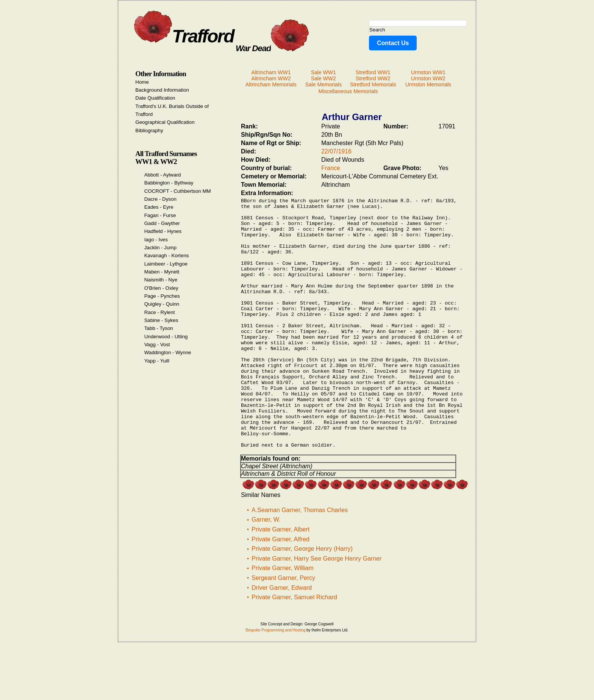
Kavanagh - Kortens (167, 255)
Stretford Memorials (373, 84)
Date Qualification (155, 98)
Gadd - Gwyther (162, 223)
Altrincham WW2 (271, 78)
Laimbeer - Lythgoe (166, 264)
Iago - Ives (156, 240)
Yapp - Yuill (157, 361)
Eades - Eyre (159, 207)
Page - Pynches (162, 296)
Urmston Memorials (428, 84)
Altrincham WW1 (271, 72)
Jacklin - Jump (160, 248)
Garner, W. (266, 571)
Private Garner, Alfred (281, 590)
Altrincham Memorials (271, 84)
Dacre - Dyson (160, 199)
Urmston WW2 (428, 78)
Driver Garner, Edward (282, 639)
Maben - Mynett (162, 272)
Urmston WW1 (428, 72)
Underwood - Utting (166, 337)
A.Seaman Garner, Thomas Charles (300, 561)
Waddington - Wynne (168, 352)
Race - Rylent (160, 312)
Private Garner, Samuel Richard (294, 648)
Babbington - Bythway (169, 183)
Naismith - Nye (161, 280)
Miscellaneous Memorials (348, 91)
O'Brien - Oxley (161, 288)
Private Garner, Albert (281, 580)
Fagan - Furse (160, 215)
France (331, 168)
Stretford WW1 (373, 72)
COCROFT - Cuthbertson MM (178, 191)
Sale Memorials (323, 84)
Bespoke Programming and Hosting (275, 681)
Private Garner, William (283, 619)
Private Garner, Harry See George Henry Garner (317, 610)
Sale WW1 (324, 72)
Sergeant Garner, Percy (283, 629)
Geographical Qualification (165, 122)
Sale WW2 (324, 78)
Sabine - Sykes (161, 320)
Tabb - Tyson (159, 328)
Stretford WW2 (373, 78)
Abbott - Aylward (163, 175)
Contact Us (393, 43)
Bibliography (149, 130)
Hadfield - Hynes (163, 231)
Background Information (162, 90)
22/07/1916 (336, 151)
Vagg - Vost (157, 345)
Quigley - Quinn (162, 304)
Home (142, 82)
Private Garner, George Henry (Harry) (302, 600)
